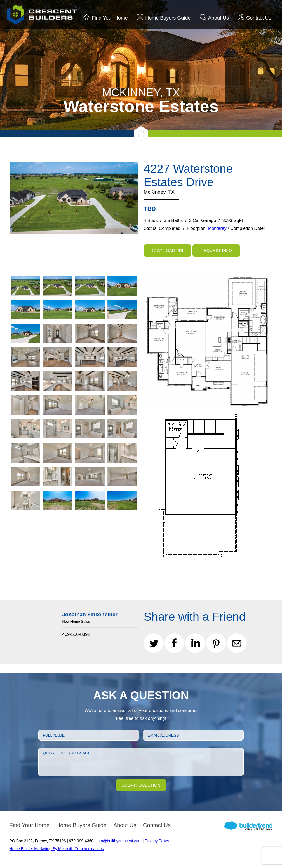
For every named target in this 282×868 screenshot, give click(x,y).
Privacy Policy (157, 841)
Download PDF (167, 250)
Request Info (216, 250)
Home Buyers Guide (168, 18)
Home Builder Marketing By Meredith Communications (57, 849)
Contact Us (259, 18)
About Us (218, 18)
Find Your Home (110, 18)
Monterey (217, 228)
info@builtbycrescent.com (119, 841)
